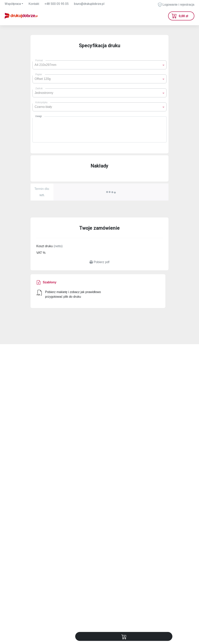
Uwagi (38, 116)
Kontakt (34, 4)
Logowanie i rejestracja (176, 5)
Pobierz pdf (99, 262)
